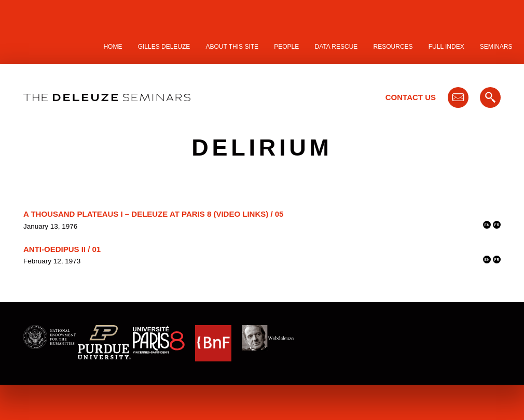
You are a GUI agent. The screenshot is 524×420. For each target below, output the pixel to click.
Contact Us (411, 97)
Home (113, 47)
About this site (232, 47)
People (286, 47)
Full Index (446, 47)
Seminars (496, 47)
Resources (393, 47)
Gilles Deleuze (164, 47)
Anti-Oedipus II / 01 (62, 249)
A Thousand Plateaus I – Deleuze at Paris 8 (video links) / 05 (153, 214)
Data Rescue (336, 47)
